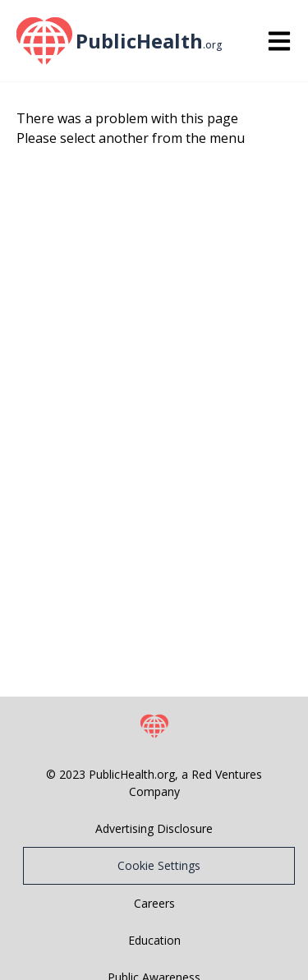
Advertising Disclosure (154, 828)
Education (154, 940)
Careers (154, 903)
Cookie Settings (159, 865)
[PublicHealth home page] (43, 41)
